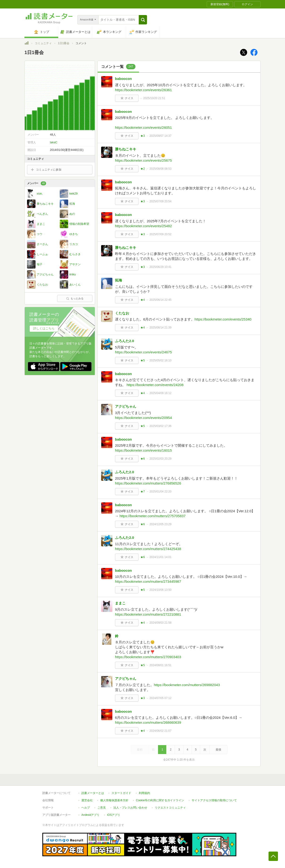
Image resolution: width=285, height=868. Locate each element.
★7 (143, 492)
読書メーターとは (93, 793)
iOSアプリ (114, 815)
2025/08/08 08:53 (160, 169)
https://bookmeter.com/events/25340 (223, 319)
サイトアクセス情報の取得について (214, 800)
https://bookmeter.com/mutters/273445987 (148, 581)
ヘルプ (86, 808)
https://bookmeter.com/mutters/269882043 (187, 685)
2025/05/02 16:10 (160, 360)
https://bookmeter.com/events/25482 (143, 226)
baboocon (123, 79)
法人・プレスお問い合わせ (130, 808)
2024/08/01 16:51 (160, 665)
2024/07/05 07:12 (160, 698)
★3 (143, 136)
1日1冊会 (64, 43)
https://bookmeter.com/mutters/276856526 (148, 483)
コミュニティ (43, 43)
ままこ (120, 603)
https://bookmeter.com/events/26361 (143, 90)
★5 (143, 360)
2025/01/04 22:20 (160, 492)
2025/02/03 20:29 (160, 459)
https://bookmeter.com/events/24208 (155, 385)
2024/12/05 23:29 (160, 524)
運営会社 (87, 800)
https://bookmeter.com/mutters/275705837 (152, 516)
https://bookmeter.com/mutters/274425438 (148, 549)
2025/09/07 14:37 (160, 136)
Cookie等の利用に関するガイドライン (160, 800)
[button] (143, 20)
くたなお (122, 313)
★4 (143, 300)
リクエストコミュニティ (170, 808)
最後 (218, 750)
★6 (143, 459)
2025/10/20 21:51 (154, 98)
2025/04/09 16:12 (160, 393)
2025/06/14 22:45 (160, 300)
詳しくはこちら (44, 328)
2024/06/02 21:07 (160, 731)
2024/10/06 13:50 (160, 590)
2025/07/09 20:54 (160, 201)
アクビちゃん (126, 406)
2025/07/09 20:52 (160, 234)
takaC (53, 142)
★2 (143, 169)
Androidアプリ (90, 815)
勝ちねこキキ (126, 149)
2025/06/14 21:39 (160, 328)
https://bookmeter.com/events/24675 (143, 352)
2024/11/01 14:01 (160, 557)
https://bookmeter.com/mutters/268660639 (148, 722)
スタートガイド (121, 793)
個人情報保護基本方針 (114, 800)
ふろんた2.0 (125, 341)
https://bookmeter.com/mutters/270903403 (148, 657)
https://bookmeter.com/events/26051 (143, 127)
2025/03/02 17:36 (160, 426)
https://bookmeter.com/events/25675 (143, 160)
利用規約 (144, 793)
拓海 (119, 280)
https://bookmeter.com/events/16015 (143, 450)
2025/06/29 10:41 (160, 267)
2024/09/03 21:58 (160, 623)
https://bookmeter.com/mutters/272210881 (148, 614)
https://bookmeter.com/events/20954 (143, 418)
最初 (140, 750)
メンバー (37, 183)
